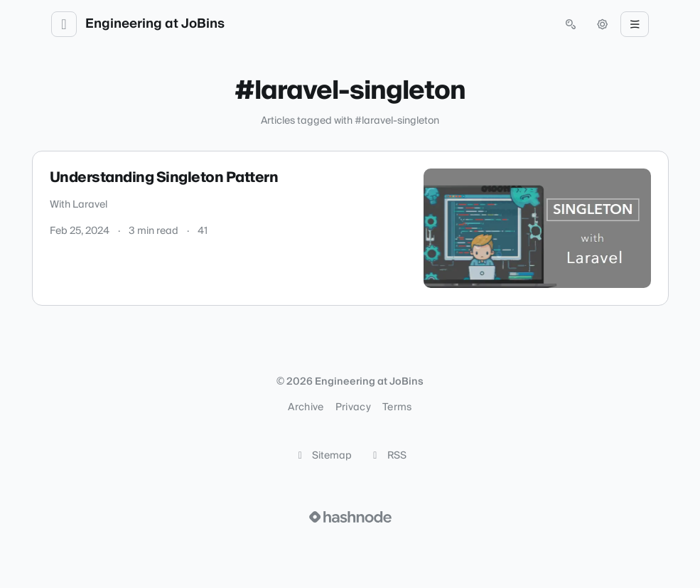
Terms (397, 407)
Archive (306, 407)
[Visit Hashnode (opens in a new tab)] (350, 517)
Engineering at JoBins (155, 24)
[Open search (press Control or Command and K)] (571, 24)
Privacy (353, 407)
